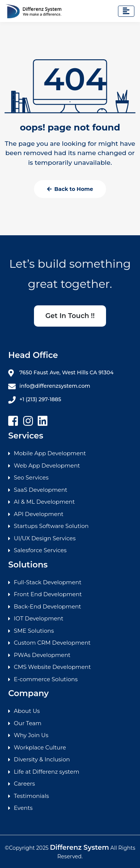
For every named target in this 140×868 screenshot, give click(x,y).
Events (23, 808)
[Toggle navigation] (126, 11)
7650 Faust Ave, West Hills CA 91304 (61, 373)
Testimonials (31, 796)
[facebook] (13, 421)
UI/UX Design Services (45, 538)
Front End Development (48, 594)
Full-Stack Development (48, 582)
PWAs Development (42, 655)
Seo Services (31, 477)
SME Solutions (34, 631)
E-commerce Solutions (46, 679)
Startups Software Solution (51, 526)
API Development (39, 514)
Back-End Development (47, 606)
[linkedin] (43, 421)
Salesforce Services (40, 550)
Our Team (28, 723)
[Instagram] (28, 421)
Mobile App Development (50, 453)
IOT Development (39, 618)
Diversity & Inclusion (42, 759)
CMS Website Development (52, 667)
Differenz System (80, 847)
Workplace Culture (40, 747)
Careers (24, 784)
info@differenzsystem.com (49, 386)
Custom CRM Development (52, 643)
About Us (27, 711)
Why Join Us (31, 735)
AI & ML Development (44, 502)
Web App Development (47, 466)
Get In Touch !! (70, 316)
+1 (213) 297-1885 (35, 400)
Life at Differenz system (46, 772)
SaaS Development (41, 490)
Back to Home (70, 189)
